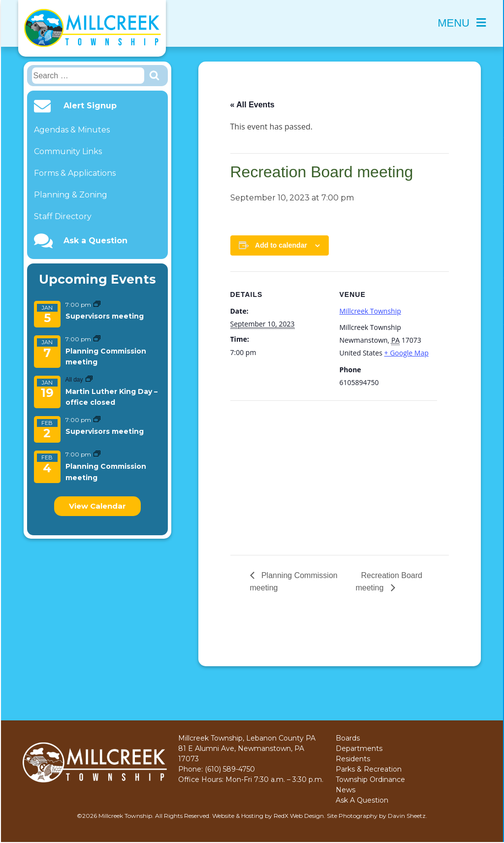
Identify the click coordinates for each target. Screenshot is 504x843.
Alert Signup (90, 106)
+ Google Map (407, 353)
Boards (348, 738)
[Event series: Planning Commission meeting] (97, 339)
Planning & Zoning (71, 195)
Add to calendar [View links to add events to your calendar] (281, 245)
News (346, 790)
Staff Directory (63, 216)
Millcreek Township (370, 311)
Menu (462, 23)
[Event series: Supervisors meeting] (97, 305)
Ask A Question (362, 800)
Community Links (68, 151)
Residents (353, 759)
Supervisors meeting (105, 316)
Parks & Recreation (369, 769)
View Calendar (97, 506)
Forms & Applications (75, 173)
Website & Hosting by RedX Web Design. (269, 816)
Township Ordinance (370, 779)
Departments (359, 748)
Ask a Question (95, 241)
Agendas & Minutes (72, 130)
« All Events (252, 105)
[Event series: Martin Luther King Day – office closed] (89, 379)
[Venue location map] (282, 469)
